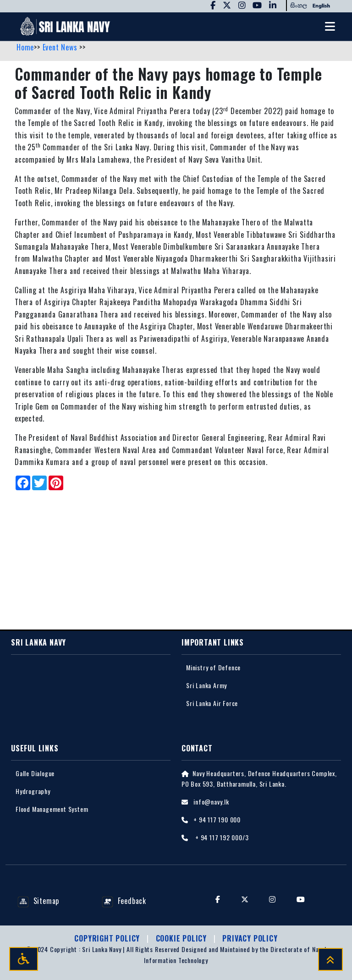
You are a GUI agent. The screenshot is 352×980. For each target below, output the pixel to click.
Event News (61, 47)
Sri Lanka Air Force (212, 703)
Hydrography (33, 791)
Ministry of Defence (213, 667)
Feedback (124, 901)
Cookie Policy (182, 938)
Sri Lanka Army (206, 685)
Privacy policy (250, 938)
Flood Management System (52, 809)
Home (25, 47)
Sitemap (38, 901)
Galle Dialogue (35, 773)
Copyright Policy (108, 938)
